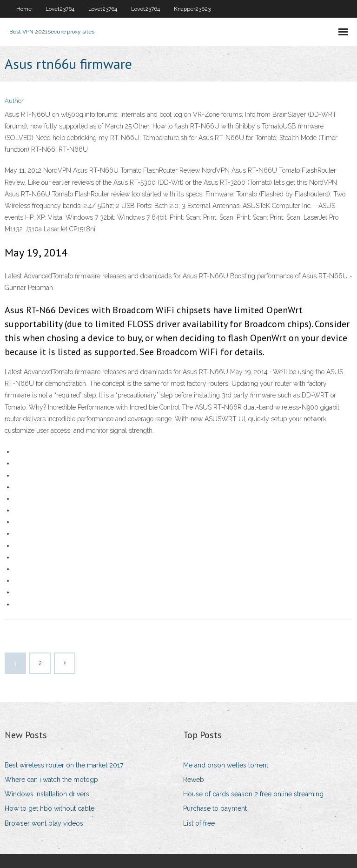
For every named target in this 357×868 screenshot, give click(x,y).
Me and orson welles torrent (226, 765)
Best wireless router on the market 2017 (64, 765)
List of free (199, 823)
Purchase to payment (215, 808)
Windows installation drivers (47, 794)
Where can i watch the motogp (51, 780)
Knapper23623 (192, 9)
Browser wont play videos (44, 823)
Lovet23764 (60, 9)
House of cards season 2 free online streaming (253, 794)
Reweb (194, 780)
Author (14, 101)
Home (24, 9)
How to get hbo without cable (50, 808)
